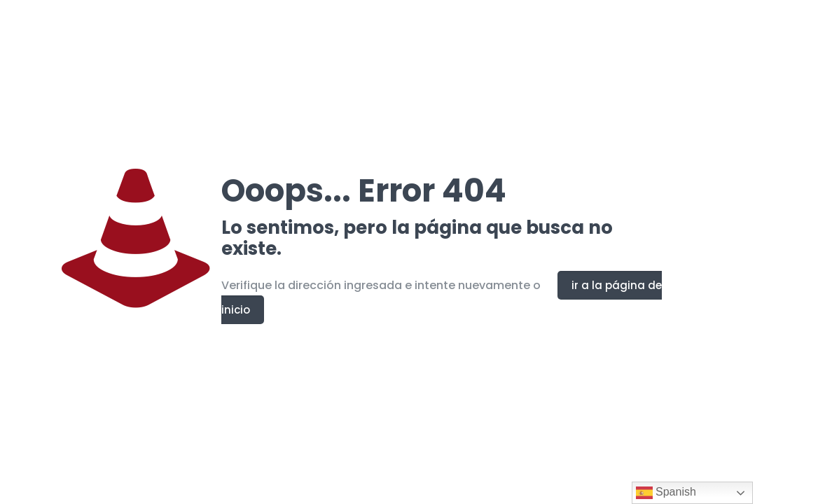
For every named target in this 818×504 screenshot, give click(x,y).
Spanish (666, 493)
